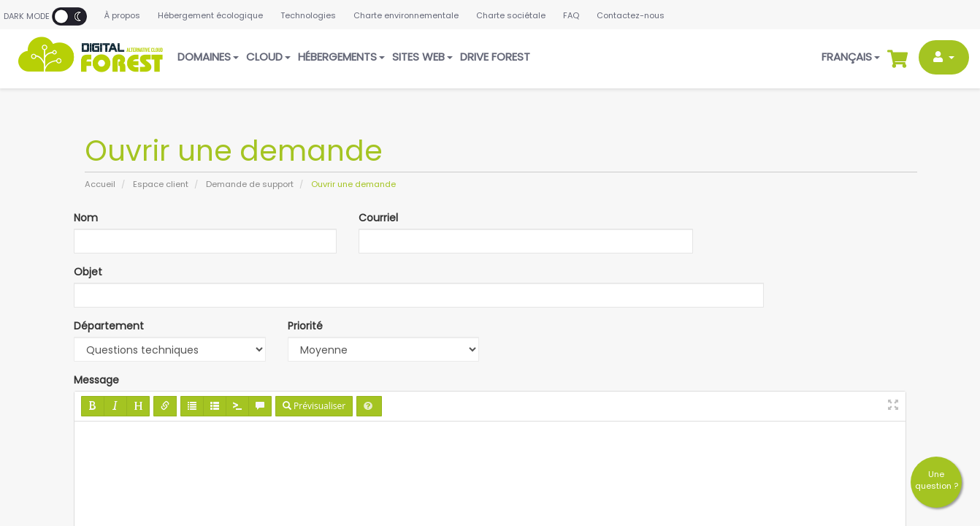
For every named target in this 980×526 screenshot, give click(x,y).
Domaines (208, 57)
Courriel (378, 218)
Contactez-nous (631, 16)
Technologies (308, 16)
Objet (88, 272)
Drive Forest (495, 57)
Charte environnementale (406, 16)
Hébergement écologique (210, 16)
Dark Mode (45, 16)
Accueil (100, 184)
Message (96, 380)
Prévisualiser (314, 406)
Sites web (422, 57)
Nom (86, 218)
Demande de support (250, 184)
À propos (122, 16)
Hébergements (341, 57)
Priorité (305, 326)
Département (109, 326)
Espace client (161, 184)
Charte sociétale (511, 16)
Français (851, 57)
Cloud (268, 57)
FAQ (571, 16)
